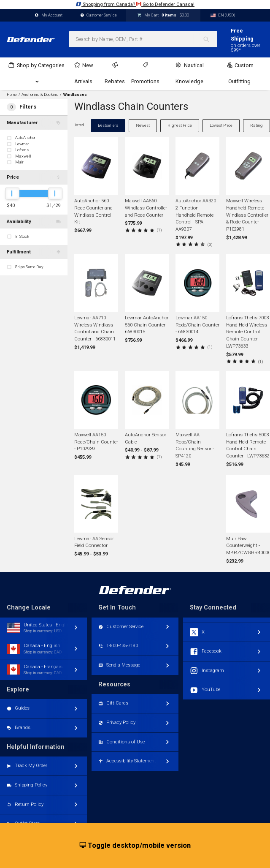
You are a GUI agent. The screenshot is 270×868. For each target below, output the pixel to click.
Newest (143, 125)
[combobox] (143, 39)
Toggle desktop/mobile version (135, 846)
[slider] (12, 193)
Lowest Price (221, 125)
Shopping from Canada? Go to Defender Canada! (135, 4)
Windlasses (75, 95)
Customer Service (99, 15)
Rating (256, 125)
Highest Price (180, 125)
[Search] (210, 39)
